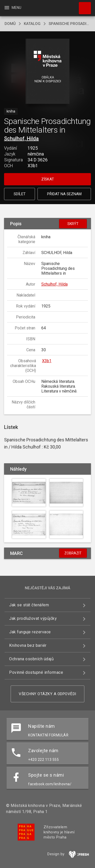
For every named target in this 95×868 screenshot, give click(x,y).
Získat (48, 179)
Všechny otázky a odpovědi (48, 694)
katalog (32, 24)
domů (10, 24)
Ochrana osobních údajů (31, 659)
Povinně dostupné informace (36, 672)
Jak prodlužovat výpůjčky (33, 618)
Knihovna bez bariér (28, 645)
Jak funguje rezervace (30, 632)
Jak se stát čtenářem (29, 605)
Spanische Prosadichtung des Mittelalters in (70, 24)
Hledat (83, 6)
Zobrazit (73, 553)
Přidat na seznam (64, 194)
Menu (13, 8)
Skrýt (73, 224)
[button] (48, 72)
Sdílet (20, 194)
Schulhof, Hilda (21, 138)
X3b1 (47, 361)
